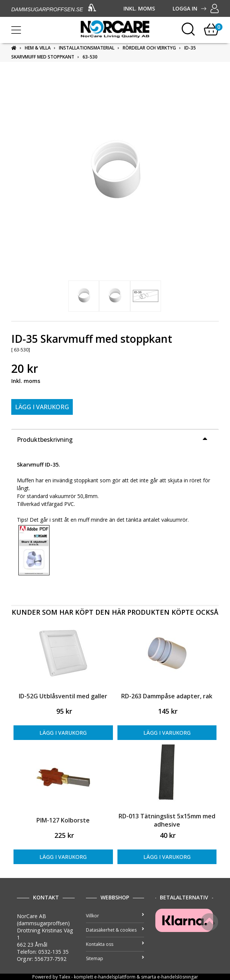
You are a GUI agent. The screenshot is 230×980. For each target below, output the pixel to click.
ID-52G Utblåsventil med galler (63, 696)
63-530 (90, 57)
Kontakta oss (115, 944)
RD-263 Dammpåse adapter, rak (167, 696)
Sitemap (115, 958)
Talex (65, 977)
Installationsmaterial (87, 48)
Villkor (115, 916)
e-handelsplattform (115, 977)
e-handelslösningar (178, 977)
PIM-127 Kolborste (63, 820)
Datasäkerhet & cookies (115, 930)
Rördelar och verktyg (149, 48)
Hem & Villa (38, 48)
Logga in (196, 8)
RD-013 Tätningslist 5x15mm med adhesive (167, 820)
